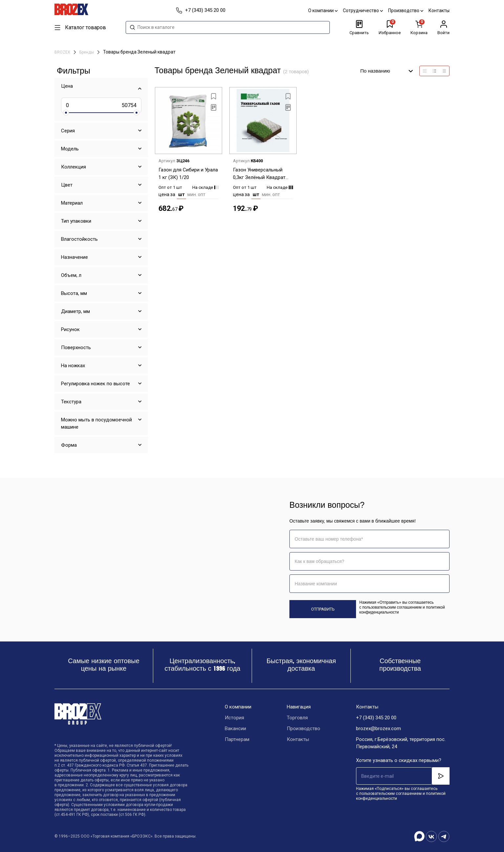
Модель (70, 149)
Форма (69, 445)
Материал (72, 203)
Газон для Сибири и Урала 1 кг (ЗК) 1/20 (188, 174)
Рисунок (70, 329)
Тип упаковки (76, 221)
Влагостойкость (79, 239)
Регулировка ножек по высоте (95, 384)
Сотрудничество (363, 11)
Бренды (87, 52)
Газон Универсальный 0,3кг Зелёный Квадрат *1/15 (259, 174)
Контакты (439, 11)
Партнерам (237, 739)
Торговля (297, 718)
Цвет (67, 185)
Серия (68, 131)
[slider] (66, 113)
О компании (323, 11)
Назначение (74, 257)
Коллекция (73, 167)
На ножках (73, 366)
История (234, 718)
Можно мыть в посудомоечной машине (96, 423)
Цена (67, 86)
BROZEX (63, 52)
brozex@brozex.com (378, 729)
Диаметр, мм (75, 311)
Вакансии (235, 729)
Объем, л (71, 275)
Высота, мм (74, 293)
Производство (406, 11)
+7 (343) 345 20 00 (376, 718)
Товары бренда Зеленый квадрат (139, 52)
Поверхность (76, 348)
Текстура (71, 402)
